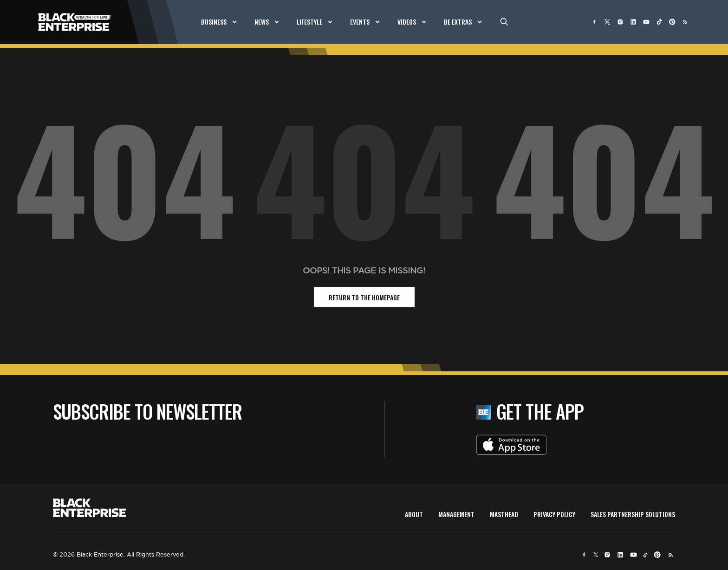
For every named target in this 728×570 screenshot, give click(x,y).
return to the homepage (364, 297)
